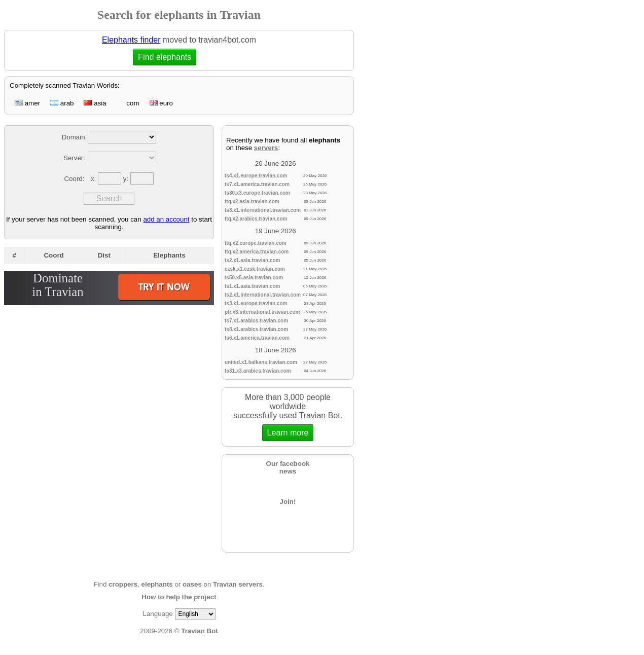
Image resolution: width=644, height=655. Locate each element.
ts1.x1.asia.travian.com (253, 286)
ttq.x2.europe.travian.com (256, 243)
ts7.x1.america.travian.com (257, 184)
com (128, 103)
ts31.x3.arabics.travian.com (258, 371)
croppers (123, 584)
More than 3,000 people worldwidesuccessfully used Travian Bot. (288, 417)
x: (94, 179)
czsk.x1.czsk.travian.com (255, 269)
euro (161, 103)
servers (266, 148)
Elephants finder (131, 40)
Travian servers (238, 584)
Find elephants (165, 57)
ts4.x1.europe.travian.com (256, 176)
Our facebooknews (288, 467)
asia (95, 103)
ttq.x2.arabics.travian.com (256, 219)
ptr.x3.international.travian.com (262, 312)
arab (62, 103)
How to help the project (179, 597)
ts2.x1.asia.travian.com (253, 260)
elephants (157, 584)
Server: (74, 158)
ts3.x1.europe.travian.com (256, 303)
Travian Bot (200, 631)
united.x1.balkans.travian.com (261, 362)
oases (192, 584)
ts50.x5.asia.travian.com (254, 278)
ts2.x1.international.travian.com (263, 295)
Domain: (75, 137)
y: (127, 179)
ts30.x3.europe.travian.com (257, 193)
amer (27, 103)
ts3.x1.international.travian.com (263, 210)
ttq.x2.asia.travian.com (252, 202)
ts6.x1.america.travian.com (257, 338)
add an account (166, 219)
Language (157, 614)
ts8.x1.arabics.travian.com (256, 329)
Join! (288, 502)
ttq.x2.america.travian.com (257, 252)
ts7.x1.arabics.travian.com (256, 321)
